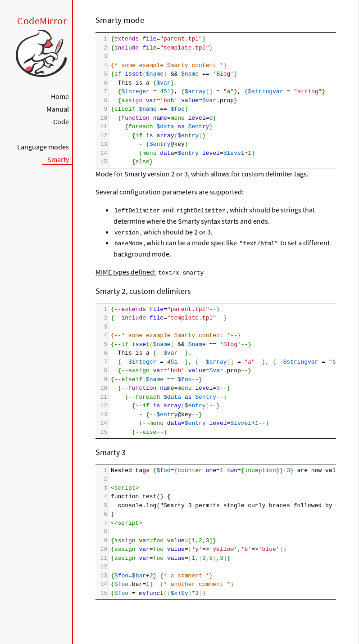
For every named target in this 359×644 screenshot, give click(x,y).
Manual (58, 109)
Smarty (58, 159)
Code (61, 122)
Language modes (43, 147)
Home (60, 96)
